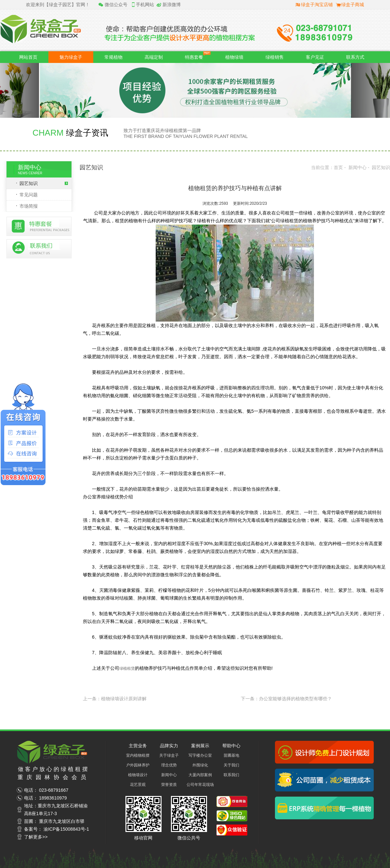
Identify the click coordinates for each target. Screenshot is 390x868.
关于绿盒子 (169, 755)
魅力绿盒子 (71, 57)
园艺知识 (44, 183)
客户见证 (315, 57)
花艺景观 (138, 785)
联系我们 (231, 775)
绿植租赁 (127, 668)
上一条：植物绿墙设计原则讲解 (115, 699)
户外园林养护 (138, 765)
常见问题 (29, 195)
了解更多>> (36, 837)
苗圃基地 (231, 755)
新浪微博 (172, 5)
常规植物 (113, 57)
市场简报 (29, 206)
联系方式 (355, 57)
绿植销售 (275, 57)
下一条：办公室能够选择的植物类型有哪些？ (286, 699)
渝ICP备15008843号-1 (66, 829)
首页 (338, 167)
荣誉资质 (169, 785)
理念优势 (169, 765)
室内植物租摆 (138, 755)
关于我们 (231, 765)
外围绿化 (200, 765)
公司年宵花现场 (200, 785)
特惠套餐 (198, 55)
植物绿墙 (234, 57)
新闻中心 (357, 167)
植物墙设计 (138, 775)
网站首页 (28, 57)
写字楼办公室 (200, 755)
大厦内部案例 (200, 775)
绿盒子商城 (353, 5)
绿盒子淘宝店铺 (317, 5)
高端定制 (154, 57)
